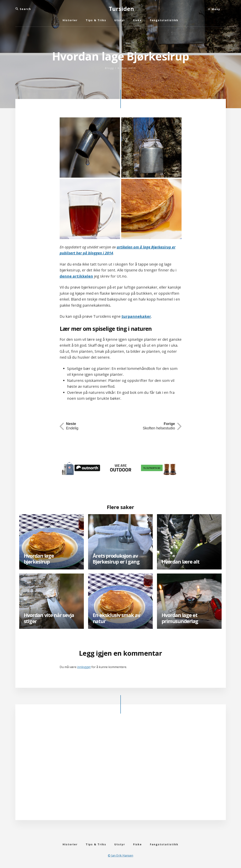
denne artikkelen (76, 276)
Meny (214, 9)
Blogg (110, 68)
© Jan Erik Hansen (120, 855)
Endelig (72, 426)
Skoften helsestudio (159, 426)
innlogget (84, 667)
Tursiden (121, 9)
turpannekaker (136, 316)
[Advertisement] (121, 770)
